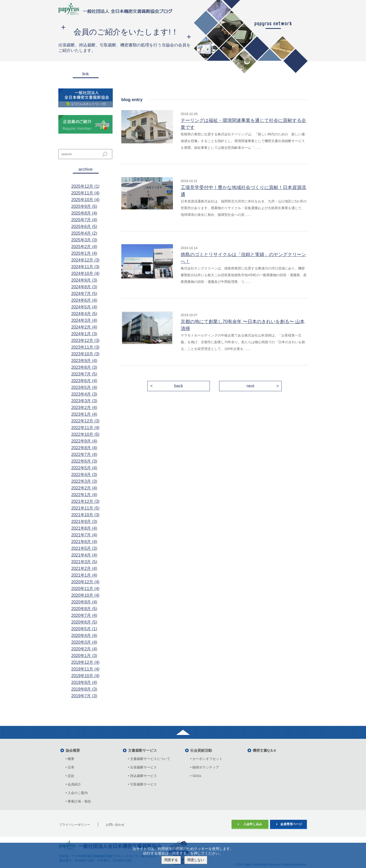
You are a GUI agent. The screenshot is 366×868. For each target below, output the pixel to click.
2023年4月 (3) (84, 394)
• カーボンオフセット (206, 759)
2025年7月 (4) (84, 220)
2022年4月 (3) (84, 475)
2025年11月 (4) (85, 193)
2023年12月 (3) (85, 341)
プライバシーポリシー (75, 825)
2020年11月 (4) (85, 589)
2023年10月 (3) (85, 354)
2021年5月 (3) (84, 548)
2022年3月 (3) (84, 481)
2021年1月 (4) (84, 575)
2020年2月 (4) (84, 649)
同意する (171, 860)
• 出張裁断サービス (142, 767)
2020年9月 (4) (84, 602)
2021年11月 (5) (85, 508)
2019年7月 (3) (84, 696)
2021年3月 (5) (84, 562)
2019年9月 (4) (84, 682)
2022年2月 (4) (84, 488)
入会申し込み (253, 824)
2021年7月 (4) (84, 535)
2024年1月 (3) (84, 334)
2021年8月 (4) (84, 528)
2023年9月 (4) (84, 361)
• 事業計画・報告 (78, 801)
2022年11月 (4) (85, 428)
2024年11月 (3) (85, 267)
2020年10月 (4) (85, 595)
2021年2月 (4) (84, 568)
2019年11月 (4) (85, 669)
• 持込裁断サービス (142, 776)
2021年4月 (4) (84, 555)
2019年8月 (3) (84, 689)
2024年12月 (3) (85, 260)
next (250, 386)
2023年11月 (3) (85, 347)
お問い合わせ (115, 825)
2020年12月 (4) (85, 582)
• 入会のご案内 (77, 793)
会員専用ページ (291, 824)
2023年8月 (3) (84, 367)
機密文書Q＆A (264, 750)
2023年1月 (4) (84, 414)
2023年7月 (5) (84, 374)
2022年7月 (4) (84, 455)
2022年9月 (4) (84, 441)
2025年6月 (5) (84, 227)
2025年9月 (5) (84, 206)
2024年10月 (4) (85, 273)
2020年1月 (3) (84, 656)
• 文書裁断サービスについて (149, 759)
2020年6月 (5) (84, 622)
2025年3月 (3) (84, 240)
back (179, 386)
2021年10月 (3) (85, 515)
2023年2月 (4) (84, 408)
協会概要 (73, 750)
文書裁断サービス (142, 750)
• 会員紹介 (73, 784)
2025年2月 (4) (84, 247)
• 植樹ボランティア (205, 767)
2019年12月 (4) (85, 662)
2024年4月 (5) (84, 314)
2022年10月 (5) (85, 434)
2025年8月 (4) (84, 213)
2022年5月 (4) (84, 468)
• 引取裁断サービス (142, 784)
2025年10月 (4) (85, 200)
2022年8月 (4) (84, 448)
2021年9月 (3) (84, 522)
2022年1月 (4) (84, 495)
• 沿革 (72, 767)
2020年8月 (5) (84, 609)
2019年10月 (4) (85, 676)
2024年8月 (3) (84, 287)
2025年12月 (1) (85, 186)
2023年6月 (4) (84, 381)
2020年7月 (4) (84, 615)
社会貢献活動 (201, 750)
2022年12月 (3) (85, 421)
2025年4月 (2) (84, 233)
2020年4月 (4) (84, 636)
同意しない (196, 860)
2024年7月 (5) (84, 294)
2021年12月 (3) (85, 501)
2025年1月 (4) (84, 253)
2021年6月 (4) (84, 542)
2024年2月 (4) (84, 327)
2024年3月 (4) (84, 320)
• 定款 (70, 776)
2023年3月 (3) (84, 401)
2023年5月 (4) (84, 387)
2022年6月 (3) (84, 461)
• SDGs (196, 776)
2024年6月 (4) (84, 300)
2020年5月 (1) (84, 629)
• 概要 (70, 759)
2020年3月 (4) (84, 642)
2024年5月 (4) (84, 307)
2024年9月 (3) (84, 280)
